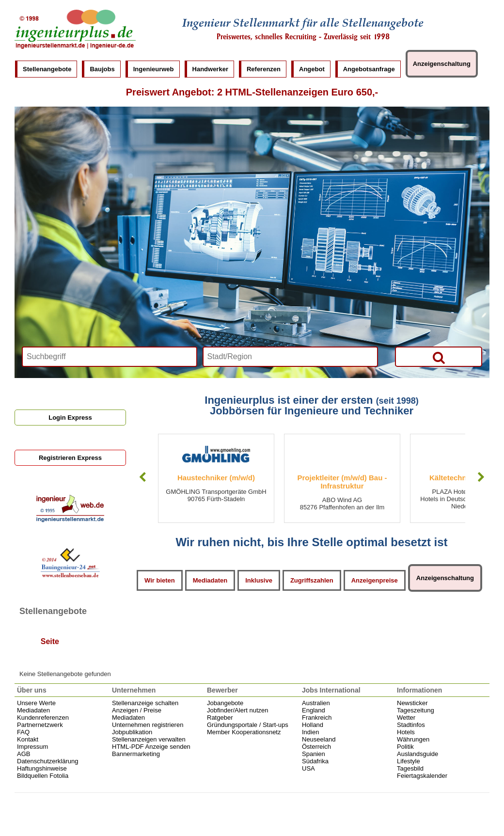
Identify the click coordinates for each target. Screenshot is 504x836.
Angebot (312, 69)
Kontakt (28, 739)
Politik (405, 747)
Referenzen (264, 69)
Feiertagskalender (422, 776)
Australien (316, 703)
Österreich (316, 747)
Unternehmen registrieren (148, 725)
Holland (313, 725)
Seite (50, 642)
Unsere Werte (36, 703)
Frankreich (317, 718)
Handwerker (210, 69)
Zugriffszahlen (312, 580)
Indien (310, 732)
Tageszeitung (416, 710)
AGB (24, 754)
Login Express (70, 418)
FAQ (23, 732)
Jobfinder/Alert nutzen (237, 710)
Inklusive (259, 580)
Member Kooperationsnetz (244, 732)
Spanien (314, 754)
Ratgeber (220, 718)
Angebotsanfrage (369, 69)
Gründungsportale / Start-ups (248, 725)
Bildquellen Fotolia (43, 776)
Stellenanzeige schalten (145, 703)
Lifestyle (409, 761)
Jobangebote (225, 703)
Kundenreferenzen (43, 718)
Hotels (406, 732)
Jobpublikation (132, 732)
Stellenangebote (47, 69)
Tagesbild (410, 768)
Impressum (32, 747)
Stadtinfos (411, 725)
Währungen (413, 739)
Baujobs (102, 69)
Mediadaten (210, 580)
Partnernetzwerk (40, 725)
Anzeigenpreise (375, 580)
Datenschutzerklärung (47, 761)
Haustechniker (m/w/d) (216, 478)
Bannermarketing (136, 754)
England (314, 710)
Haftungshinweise (42, 768)
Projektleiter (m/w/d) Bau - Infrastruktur (342, 482)
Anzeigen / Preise (137, 710)
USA (308, 768)
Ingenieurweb (154, 69)
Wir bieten (160, 580)
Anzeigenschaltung (442, 64)
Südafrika (315, 761)
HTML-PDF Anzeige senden (151, 747)
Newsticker (412, 703)
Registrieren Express (70, 458)
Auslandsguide (417, 754)
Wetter (406, 718)
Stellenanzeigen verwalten (149, 739)
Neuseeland (319, 739)
